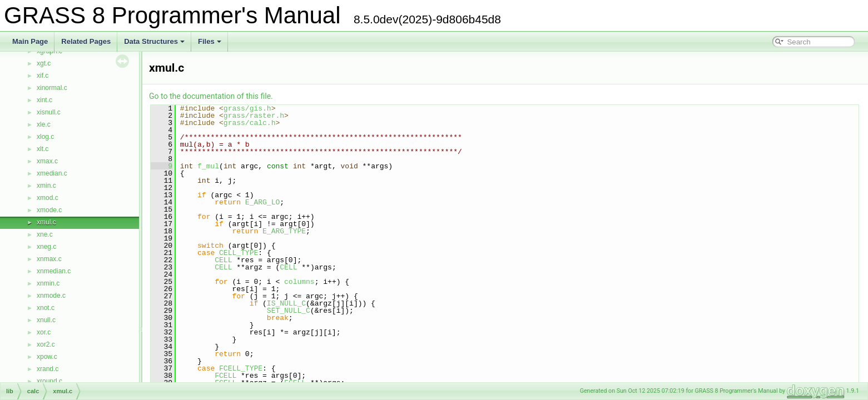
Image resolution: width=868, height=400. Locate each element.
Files (210, 41)
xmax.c (47, 161)
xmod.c (48, 198)
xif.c (43, 76)
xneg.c (46, 247)
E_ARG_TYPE (284, 231)
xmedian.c (52, 173)
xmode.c (49, 210)
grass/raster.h (254, 116)
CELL (223, 260)
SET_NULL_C (289, 311)
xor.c (44, 332)
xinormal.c (52, 88)
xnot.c (46, 308)
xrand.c (48, 369)
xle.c (44, 124)
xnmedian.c (54, 271)
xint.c (44, 100)
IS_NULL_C (286, 303)
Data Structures (154, 41)
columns (299, 282)
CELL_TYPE (239, 253)
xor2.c (46, 344)
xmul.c (46, 222)
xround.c (49, 381)
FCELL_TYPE (241, 368)
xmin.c (46, 186)
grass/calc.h (250, 123)
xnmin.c (48, 283)
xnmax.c (49, 259)
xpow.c (47, 357)
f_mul (208, 166)
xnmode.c (51, 296)
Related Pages (86, 41)
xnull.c (46, 320)
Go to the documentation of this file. (211, 96)
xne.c (45, 234)
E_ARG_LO (262, 202)
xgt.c (44, 63)
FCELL (225, 376)
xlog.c (45, 137)
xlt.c (43, 149)
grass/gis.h (247, 108)
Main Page (30, 41)
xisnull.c (49, 112)
